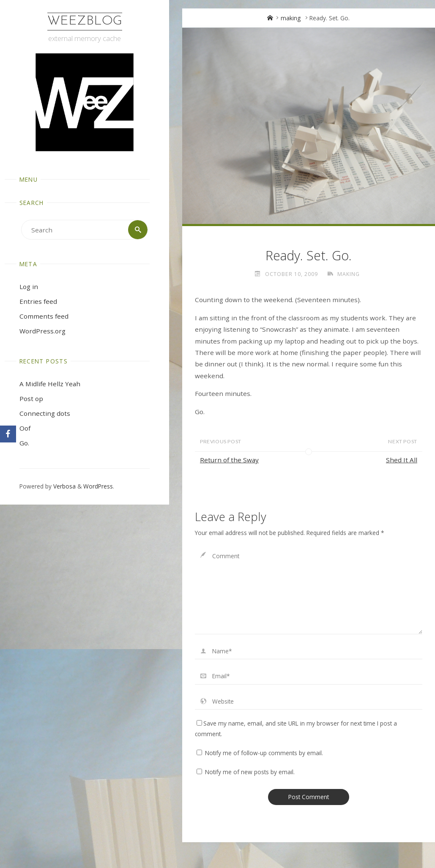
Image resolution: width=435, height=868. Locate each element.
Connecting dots (45, 413)
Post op (31, 399)
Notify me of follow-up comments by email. (264, 753)
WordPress (98, 486)
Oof (25, 428)
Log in (29, 287)
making (291, 18)
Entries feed (38, 301)
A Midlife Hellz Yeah (50, 384)
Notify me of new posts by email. (250, 772)
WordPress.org (42, 331)
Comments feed (44, 316)
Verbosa (64, 486)
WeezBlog (85, 21)
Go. (24, 443)
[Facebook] (8, 434)
